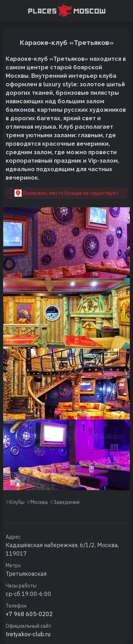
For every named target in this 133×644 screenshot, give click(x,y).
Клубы (17, 502)
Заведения (66, 502)
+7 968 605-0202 (29, 614)
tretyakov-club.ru (28, 634)
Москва (39, 502)
